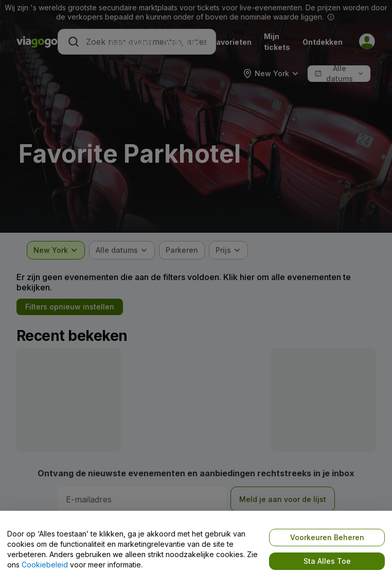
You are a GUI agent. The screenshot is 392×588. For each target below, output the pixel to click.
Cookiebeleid (45, 565)
